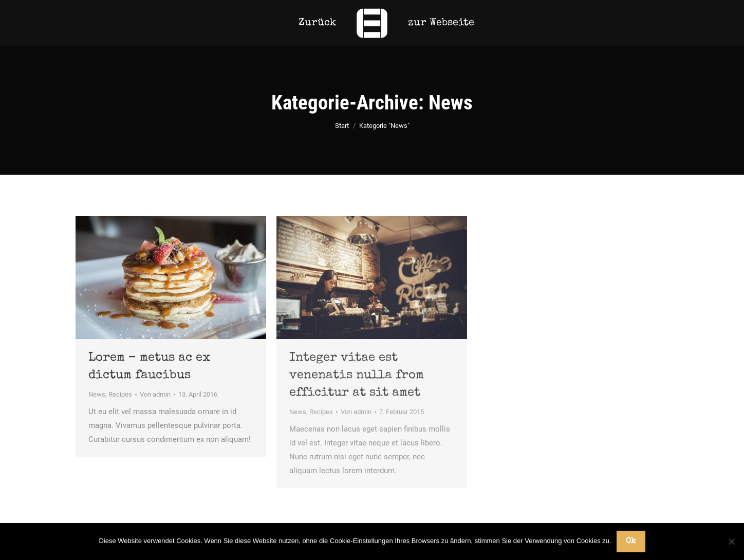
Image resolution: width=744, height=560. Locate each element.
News (97, 394)
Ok (631, 542)
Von (155, 394)
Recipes (120, 394)
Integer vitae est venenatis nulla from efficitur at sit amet (357, 376)
